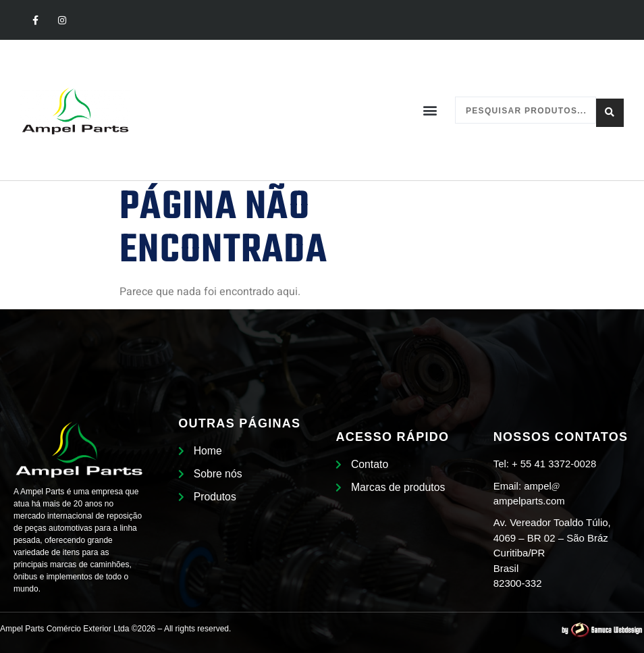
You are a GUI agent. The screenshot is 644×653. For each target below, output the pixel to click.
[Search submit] (610, 110)
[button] (430, 110)
